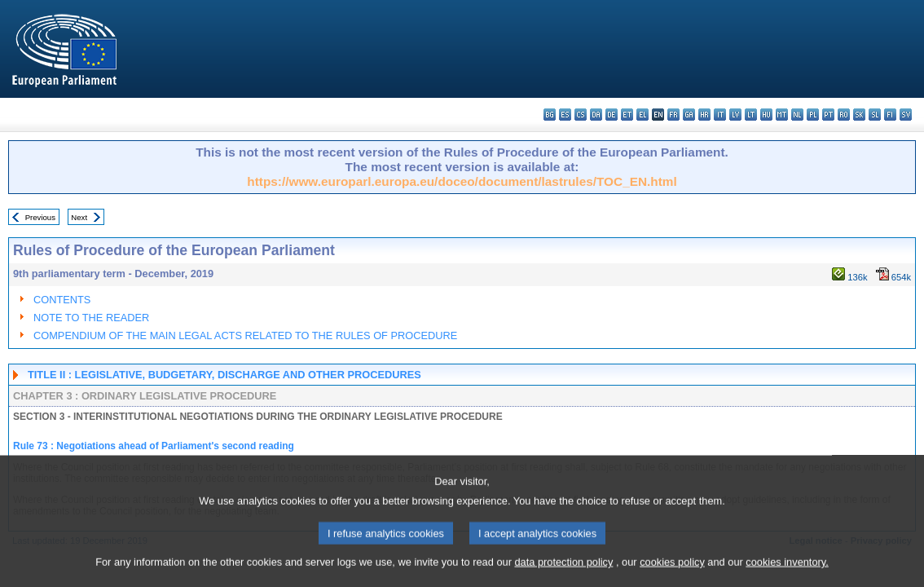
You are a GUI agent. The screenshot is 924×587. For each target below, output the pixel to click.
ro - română (844, 115)
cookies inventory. (787, 575)
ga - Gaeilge (689, 115)
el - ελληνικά (642, 115)
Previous (40, 217)
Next (79, 217)
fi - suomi (890, 115)
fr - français (673, 115)
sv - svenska (906, 115)
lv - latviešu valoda (735, 115)
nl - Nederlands (797, 115)
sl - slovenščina (875, 115)
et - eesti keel (627, 115)
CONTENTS (62, 300)
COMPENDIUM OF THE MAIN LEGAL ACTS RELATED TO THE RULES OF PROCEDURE (245, 335)
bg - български (550, 115)
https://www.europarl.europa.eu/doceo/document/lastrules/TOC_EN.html (462, 181)
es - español (565, 115)
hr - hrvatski (704, 115)
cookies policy (672, 575)
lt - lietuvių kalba (751, 115)
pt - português (828, 115)
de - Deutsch (612, 115)
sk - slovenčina (859, 115)
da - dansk (596, 115)
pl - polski (813, 115)
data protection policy (563, 575)
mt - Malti (782, 115)
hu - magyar (766, 115)
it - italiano (720, 115)
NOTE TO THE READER (91, 318)
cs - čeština (581, 115)
